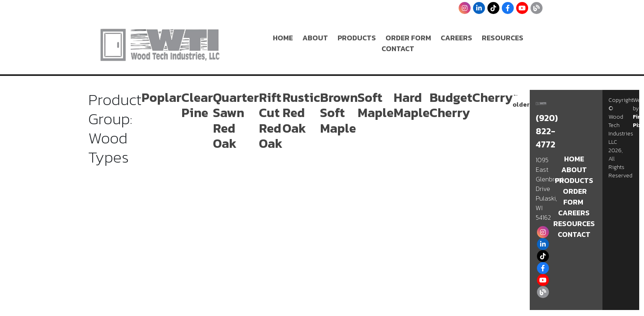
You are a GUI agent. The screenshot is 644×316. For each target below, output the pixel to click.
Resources (503, 38)
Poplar (161, 97)
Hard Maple (411, 105)
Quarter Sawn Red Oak (236, 120)
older (521, 99)
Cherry (492, 97)
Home (283, 38)
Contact (398, 49)
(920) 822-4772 (547, 131)
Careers (456, 38)
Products (357, 38)
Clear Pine (197, 105)
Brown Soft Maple (339, 113)
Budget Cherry (451, 105)
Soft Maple (376, 105)
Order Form (408, 38)
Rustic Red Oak (301, 113)
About (315, 38)
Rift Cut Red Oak (271, 120)
